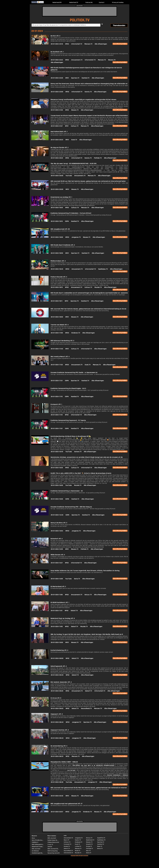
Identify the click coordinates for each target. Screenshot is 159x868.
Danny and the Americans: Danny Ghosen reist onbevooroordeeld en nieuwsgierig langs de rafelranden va (89, 84)
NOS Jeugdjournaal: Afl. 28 (60, 229)
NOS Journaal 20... (53, 849)
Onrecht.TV (89, 844)
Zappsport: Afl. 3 (57, 714)
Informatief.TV (77, 44)
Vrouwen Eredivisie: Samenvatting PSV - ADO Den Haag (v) (71, 507)
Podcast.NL (89, 2)
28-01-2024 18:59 (57, 253)
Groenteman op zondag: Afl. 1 (61, 197)
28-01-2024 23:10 (57, 44)
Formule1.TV (67, 844)
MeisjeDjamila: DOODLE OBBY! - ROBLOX (64, 762)
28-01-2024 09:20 (57, 691)
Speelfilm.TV (101, 838)
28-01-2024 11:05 (57, 627)
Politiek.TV (98, 158)
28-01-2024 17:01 (57, 429)
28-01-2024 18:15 (57, 287)
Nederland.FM (57, 2)
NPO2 (67, 44)
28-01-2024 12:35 (57, 549)
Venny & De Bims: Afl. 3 (59, 523)
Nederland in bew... (38, 847)
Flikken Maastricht (53, 842)
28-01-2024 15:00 (57, 499)
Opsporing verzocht (54, 853)
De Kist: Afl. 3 (55, 36)
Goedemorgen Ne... (37, 853)
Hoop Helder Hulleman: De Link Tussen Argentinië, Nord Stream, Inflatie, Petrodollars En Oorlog (85, 571)
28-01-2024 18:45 (57, 269)
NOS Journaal (36, 849)
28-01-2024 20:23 (57, 140)
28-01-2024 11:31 (57, 611)
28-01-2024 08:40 (57, 722)
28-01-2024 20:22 (57, 158)
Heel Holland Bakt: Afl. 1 (59, 132)
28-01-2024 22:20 (57, 78)
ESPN (67, 221)
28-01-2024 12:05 (57, 579)
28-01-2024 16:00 (57, 485)
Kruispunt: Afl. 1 (56, 404)
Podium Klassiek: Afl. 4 (59, 277)
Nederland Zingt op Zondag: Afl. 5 (63, 618)
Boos (33, 838)
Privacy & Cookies (118, 2)
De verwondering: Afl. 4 (59, 746)
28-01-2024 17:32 (57, 365)
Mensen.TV (88, 44)
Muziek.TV (98, 287)
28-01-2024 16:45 (57, 452)
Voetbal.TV (85, 78)
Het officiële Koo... (38, 840)
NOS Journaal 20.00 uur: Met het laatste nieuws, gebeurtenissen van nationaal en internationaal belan (88, 181)
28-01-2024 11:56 (57, 595)
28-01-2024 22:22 (57, 60)
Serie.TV (77, 579)
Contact (102, 2)
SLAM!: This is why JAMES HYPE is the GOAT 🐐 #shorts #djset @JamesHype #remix (81, 473)
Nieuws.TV (112, 60)
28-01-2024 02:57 (57, 812)
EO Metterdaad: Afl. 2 (58, 587)
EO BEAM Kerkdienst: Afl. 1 (60, 602)
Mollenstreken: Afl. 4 (58, 261)
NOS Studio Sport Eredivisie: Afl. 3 (63, 245)
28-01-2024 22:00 (57, 92)
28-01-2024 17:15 (57, 397)
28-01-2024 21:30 (57, 110)
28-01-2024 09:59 (57, 658)
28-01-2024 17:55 (57, 333)
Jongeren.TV (76, 237)
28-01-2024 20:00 (57, 176)
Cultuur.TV (75, 126)
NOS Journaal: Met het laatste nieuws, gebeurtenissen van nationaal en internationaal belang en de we (88, 309)
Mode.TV (78, 851)
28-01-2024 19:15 (57, 221)
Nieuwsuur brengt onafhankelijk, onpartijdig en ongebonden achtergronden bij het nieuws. (84, 100)
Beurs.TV (66, 840)
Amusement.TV (77, 60)
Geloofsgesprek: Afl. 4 (59, 666)
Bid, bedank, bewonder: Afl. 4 (61, 682)
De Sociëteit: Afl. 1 (57, 52)
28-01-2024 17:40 (57, 349)
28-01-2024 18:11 (57, 301)
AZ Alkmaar (35, 851)
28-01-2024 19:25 (57, 208)
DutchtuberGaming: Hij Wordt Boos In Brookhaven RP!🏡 (71, 436)
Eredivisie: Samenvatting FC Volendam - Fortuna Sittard (71, 213)
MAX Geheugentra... (38, 844)
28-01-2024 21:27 (57, 126)
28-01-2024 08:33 (57, 756)
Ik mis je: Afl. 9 (56, 698)
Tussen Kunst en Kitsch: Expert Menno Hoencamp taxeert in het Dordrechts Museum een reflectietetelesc (89, 116)
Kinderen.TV (76, 333)
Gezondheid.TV (86, 708)
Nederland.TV (74, 2)
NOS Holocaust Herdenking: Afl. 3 (62, 341)
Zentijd (50, 847)
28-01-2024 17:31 (57, 381)
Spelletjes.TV (103, 269)
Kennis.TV (88, 92)
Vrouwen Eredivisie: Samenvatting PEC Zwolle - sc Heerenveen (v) (74, 373)
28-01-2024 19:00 (57, 237)
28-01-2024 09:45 (57, 675)
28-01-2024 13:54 (57, 531)
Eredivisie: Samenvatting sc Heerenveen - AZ (67, 491)
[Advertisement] (80, 11)
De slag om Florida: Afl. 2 (60, 148)
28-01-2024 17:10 (57, 415)
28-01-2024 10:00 (57, 642)
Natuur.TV (88, 595)
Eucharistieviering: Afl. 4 (59, 650)
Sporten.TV (75, 78)
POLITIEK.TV (80, 20)
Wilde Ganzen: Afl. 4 (58, 555)
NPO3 (67, 237)
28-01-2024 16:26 (57, 468)
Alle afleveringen (101, 44)
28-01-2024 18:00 (57, 317)
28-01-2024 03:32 (57, 796)
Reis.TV (88, 851)
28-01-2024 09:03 (57, 708)
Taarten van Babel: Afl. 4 (60, 325)
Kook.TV (74, 140)
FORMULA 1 (35, 842)
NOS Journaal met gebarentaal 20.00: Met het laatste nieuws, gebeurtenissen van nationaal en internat (89, 788)
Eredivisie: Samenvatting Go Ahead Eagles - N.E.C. (68, 388)
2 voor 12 (50, 844)
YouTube (69, 176)
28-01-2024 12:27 (57, 563)
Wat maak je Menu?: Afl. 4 (60, 357)
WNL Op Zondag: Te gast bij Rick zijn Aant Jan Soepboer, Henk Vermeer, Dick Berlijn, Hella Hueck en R (87, 634)
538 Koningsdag (53, 851)
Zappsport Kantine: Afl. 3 (60, 730)
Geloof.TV (74, 611)
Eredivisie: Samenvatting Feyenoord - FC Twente (68, 420)
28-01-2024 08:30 (57, 782)
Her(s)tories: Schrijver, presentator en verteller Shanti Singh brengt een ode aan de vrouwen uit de (87, 457)
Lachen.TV (78, 846)
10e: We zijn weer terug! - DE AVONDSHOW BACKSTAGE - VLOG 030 (74, 164)
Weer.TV (100, 846)
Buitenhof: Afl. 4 (57, 539)
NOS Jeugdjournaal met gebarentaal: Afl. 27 (67, 804)
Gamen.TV (78, 452)
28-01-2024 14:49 (57, 515)
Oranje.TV (89, 846)
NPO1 (67, 78)
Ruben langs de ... (53, 840)
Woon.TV (100, 849)
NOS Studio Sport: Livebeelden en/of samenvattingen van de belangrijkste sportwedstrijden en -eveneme (89, 293)
